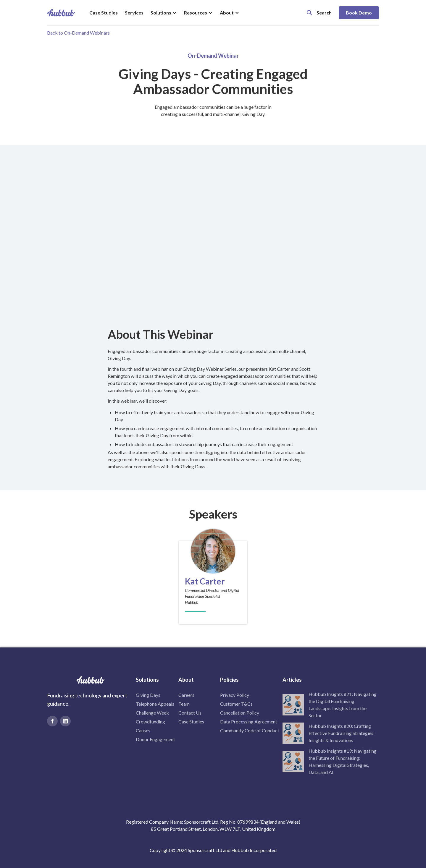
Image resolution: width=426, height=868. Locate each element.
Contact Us (190, 713)
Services (134, 13)
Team (184, 704)
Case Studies (104, 13)
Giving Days (148, 695)
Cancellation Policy (240, 713)
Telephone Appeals (155, 704)
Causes (143, 730)
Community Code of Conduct (250, 730)
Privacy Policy (235, 695)
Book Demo (359, 13)
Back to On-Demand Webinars (78, 33)
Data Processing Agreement (249, 722)
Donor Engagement (155, 739)
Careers (186, 695)
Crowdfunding (150, 722)
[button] (164, 13)
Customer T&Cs (236, 704)
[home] (61, 13)
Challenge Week (152, 713)
